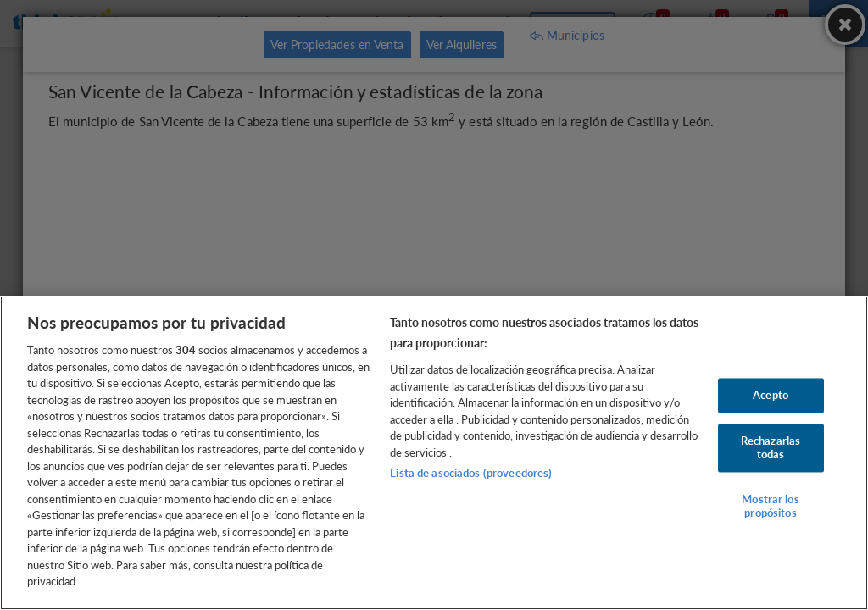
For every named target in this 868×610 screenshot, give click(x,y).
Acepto (771, 395)
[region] (434, 453)
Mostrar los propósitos (770, 507)
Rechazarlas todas (771, 448)
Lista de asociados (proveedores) (471, 473)
